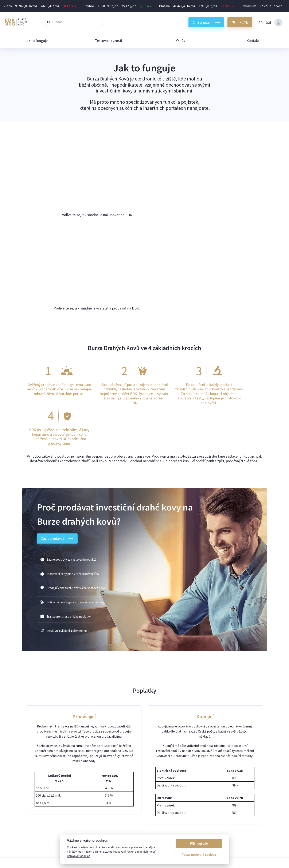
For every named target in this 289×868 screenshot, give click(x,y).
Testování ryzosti (108, 41)
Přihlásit (270, 23)
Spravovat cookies (201, 806)
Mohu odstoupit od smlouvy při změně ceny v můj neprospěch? (133, 796)
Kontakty (194, 796)
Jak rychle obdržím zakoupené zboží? (114, 791)
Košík (244, 22)
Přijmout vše (199, 844)
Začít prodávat (58, 399)
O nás (181, 41)
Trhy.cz (233, 781)
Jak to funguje (36, 41)
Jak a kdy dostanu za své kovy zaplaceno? (117, 781)
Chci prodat (202, 22)
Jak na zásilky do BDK (203, 786)
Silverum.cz (236, 776)
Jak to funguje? (199, 776)
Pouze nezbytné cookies (199, 855)
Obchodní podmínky (202, 801)
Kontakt (253, 41)
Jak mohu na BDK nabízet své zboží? (114, 776)
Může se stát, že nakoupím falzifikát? (114, 786)
